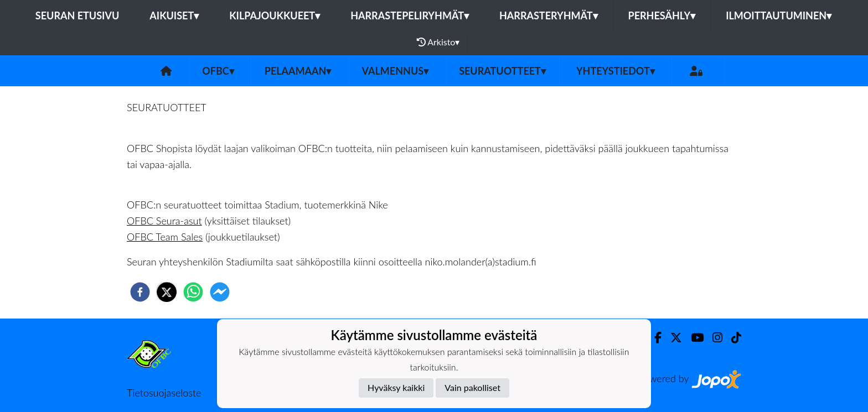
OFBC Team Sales (165, 237)
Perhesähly (662, 15)
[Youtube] (693, 338)
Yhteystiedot (616, 71)
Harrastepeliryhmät (410, 15)
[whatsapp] (193, 292)
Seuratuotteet (502, 71)
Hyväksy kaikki (396, 387)
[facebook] (140, 292)
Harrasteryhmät (549, 15)
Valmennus (395, 71)
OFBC (218, 71)
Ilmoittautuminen (779, 15)
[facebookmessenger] (220, 292)
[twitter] (167, 292)
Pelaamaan (298, 71)
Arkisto (438, 42)
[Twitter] (672, 338)
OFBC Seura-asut (164, 221)
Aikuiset (174, 15)
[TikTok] (732, 338)
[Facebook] (653, 338)
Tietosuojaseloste (164, 393)
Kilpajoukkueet (275, 15)
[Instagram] (713, 338)
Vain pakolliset (472, 387)
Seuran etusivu (77, 15)
